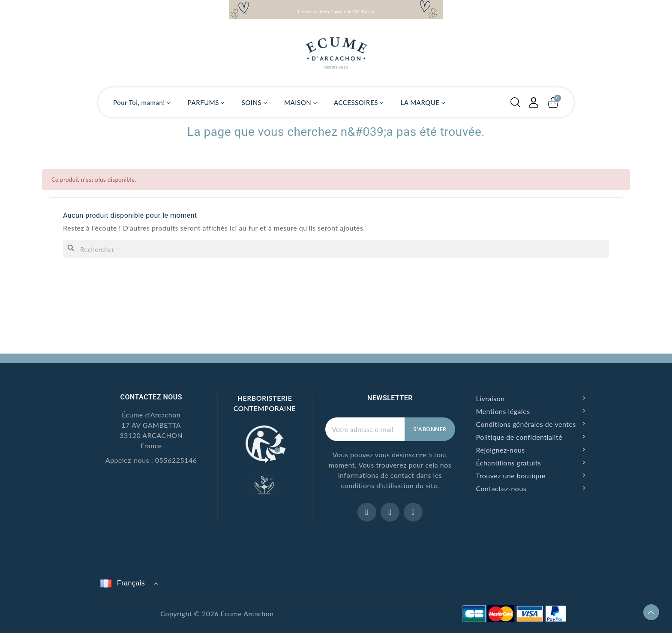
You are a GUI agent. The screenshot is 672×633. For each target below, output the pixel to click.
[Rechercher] (336, 249)
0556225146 (176, 460)
